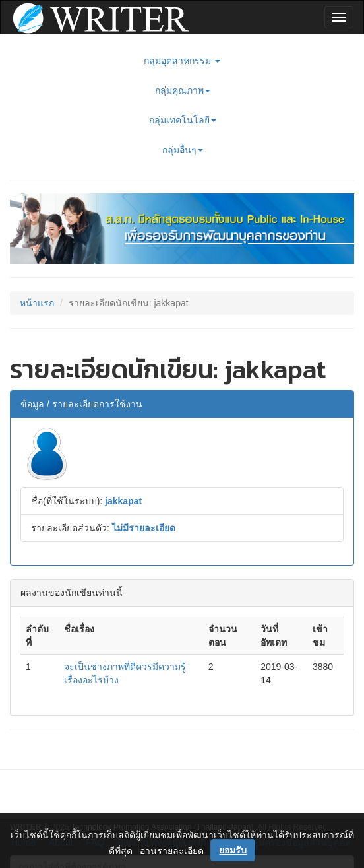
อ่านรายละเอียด (172, 851)
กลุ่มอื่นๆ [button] (183, 150)
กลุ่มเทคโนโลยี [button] (183, 120)
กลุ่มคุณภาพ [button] (183, 90)
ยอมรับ (233, 850)
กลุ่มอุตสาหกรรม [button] (182, 61)
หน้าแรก (37, 303)
